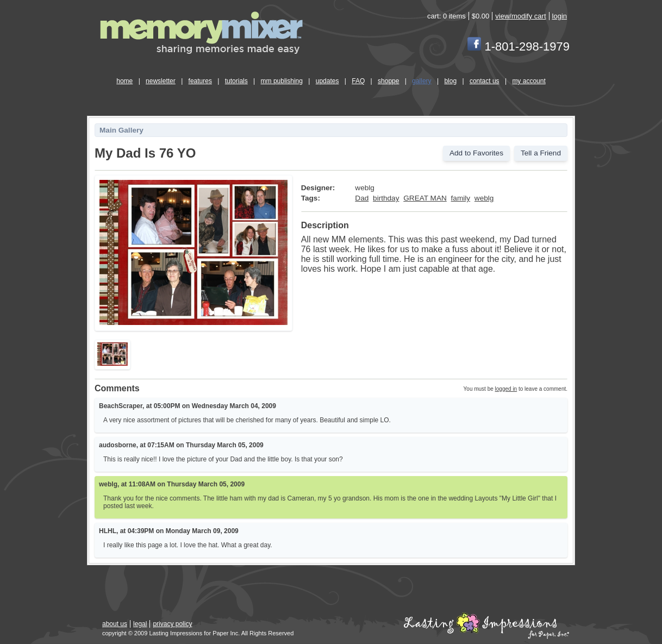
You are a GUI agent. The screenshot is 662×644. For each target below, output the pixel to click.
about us (115, 624)
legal (140, 624)
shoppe (388, 81)
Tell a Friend (541, 153)
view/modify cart (520, 16)
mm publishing (282, 81)
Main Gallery (121, 130)
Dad (362, 198)
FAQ (358, 81)
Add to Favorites (476, 153)
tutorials (236, 81)
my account (529, 81)
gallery (421, 81)
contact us (485, 81)
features (200, 81)
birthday (386, 198)
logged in (506, 389)
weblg (484, 198)
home (124, 81)
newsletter (161, 81)
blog (450, 81)
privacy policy (172, 624)
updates (327, 81)
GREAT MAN (425, 198)
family (461, 198)
